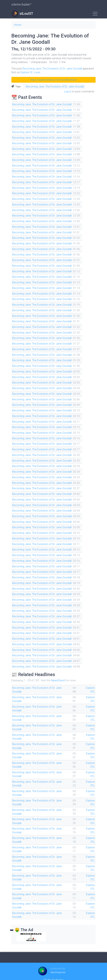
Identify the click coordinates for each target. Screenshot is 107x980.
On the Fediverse (54, 968)
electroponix (58, 960)
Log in (68, 91)
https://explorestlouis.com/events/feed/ (54, 79)
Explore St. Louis (30, 72)
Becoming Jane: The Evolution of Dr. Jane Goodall (52, 68)
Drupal (58, 974)
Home (18, 25)
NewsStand (58, 672)
